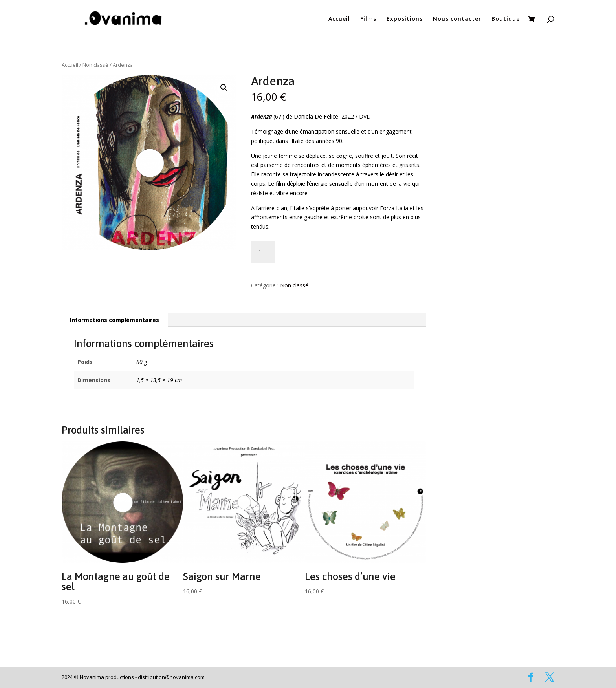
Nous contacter (457, 19)
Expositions (405, 19)
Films (368, 19)
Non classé (95, 65)
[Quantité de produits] (263, 252)
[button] (224, 88)
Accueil (339, 19)
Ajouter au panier (320, 249)
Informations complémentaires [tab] (115, 320)
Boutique (506, 19)
